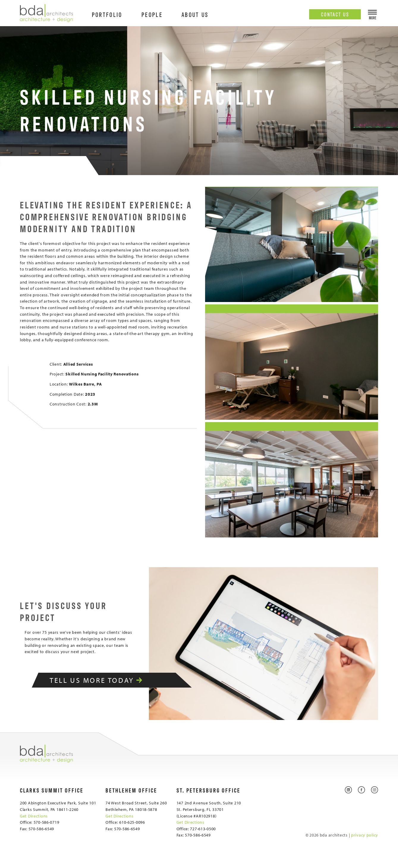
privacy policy (365, 835)
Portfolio (107, 14)
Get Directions (34, 816)
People (152, 14)
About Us (195, 14)
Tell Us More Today (104, 680)
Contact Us (335, 14)
